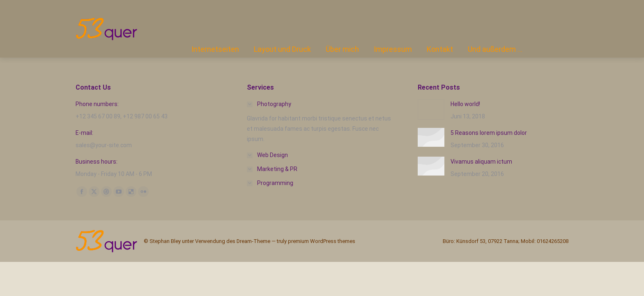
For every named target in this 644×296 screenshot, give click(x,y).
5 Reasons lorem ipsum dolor (489, 133)
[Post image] (431, 109)
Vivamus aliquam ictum (481, 162)
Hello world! (465, 104)
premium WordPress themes (322, 241)
